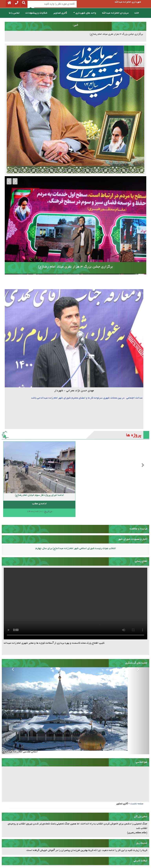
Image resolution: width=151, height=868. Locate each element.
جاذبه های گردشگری (136, 663)
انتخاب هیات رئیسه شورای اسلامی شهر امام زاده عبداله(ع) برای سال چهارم (76, 549)
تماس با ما (14, 13)
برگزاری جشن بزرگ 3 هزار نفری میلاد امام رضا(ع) (116, 34)
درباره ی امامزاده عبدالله (115, 13)
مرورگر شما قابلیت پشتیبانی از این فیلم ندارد (75, 604)
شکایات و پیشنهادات (36, 13)
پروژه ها (134, 435)
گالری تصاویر (60, 13)
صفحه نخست (137, 804)
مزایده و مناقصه (138, 529)
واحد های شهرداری (85, 13)
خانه (137, 13)
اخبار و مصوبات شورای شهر (133, 539)
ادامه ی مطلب (39, 504)
